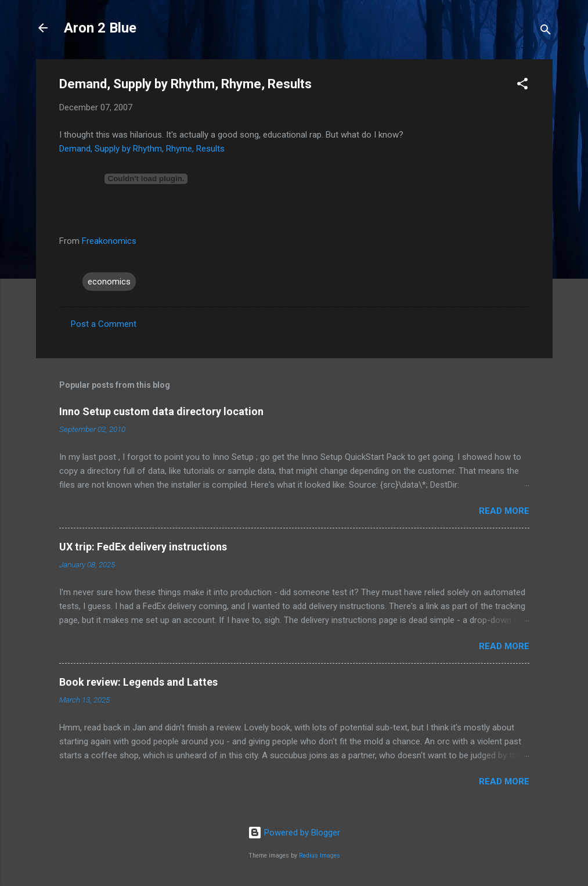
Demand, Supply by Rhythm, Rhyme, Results (142, 149)
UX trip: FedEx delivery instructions (143, 547)
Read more (504, 511)
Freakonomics (109, 241)
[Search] (546, 32)
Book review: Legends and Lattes (138, 682)
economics (109, 282)
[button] (522, 86)
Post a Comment (104, 324)
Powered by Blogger (294, 833)
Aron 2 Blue (100, 28)
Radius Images (320, 856)
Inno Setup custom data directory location (161, 411)
